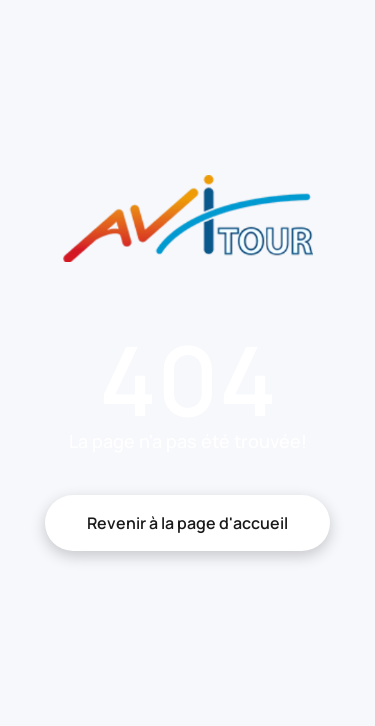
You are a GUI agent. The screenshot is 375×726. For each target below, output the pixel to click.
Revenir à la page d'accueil (187, 523)
